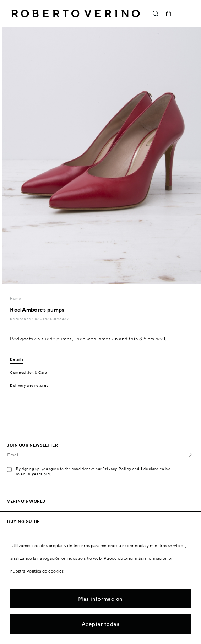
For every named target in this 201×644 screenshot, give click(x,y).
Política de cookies (45, 571)
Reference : (22, 319)
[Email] (95, 455)
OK (189, 455)
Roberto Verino (76, 13)
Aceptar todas (101, 624)
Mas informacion (101, 599)
